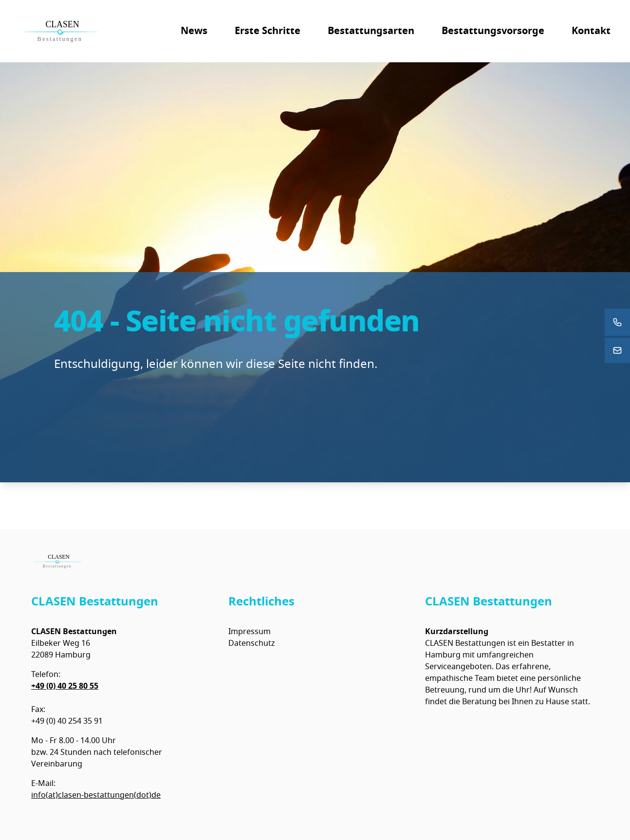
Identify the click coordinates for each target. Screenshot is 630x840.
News (194, 31)
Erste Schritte (268, 31)
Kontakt (591, 31)
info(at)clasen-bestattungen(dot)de (96, 795)
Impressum (250, 632)
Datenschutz (252, 643)
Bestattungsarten (371, 31)
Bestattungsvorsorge (493, 31)
